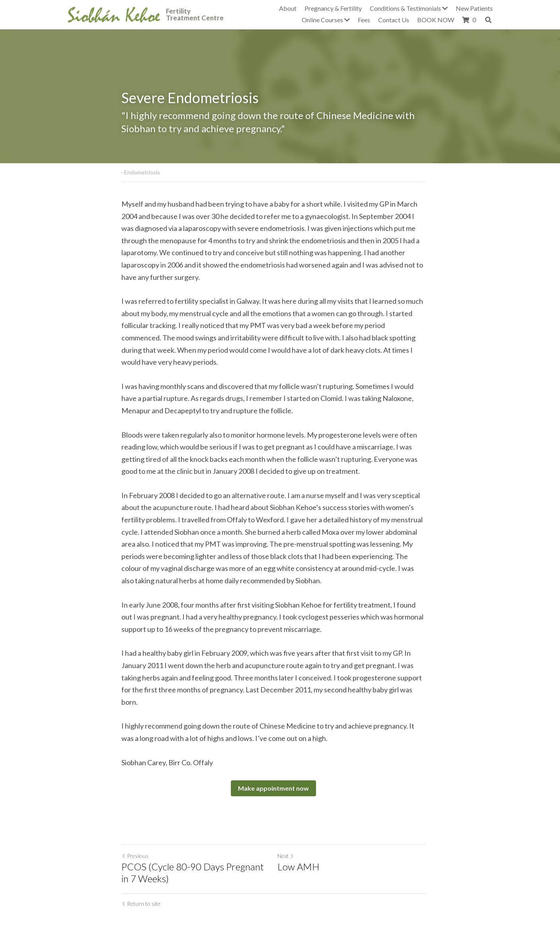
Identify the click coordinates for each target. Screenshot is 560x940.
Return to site (141, 892)
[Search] (488, 20)
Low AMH (305, 855)
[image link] (114, 14)
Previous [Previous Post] (135, 844)
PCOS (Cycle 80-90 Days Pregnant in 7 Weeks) (198, 861)
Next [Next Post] (293, 844)
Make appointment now (280, 776)
